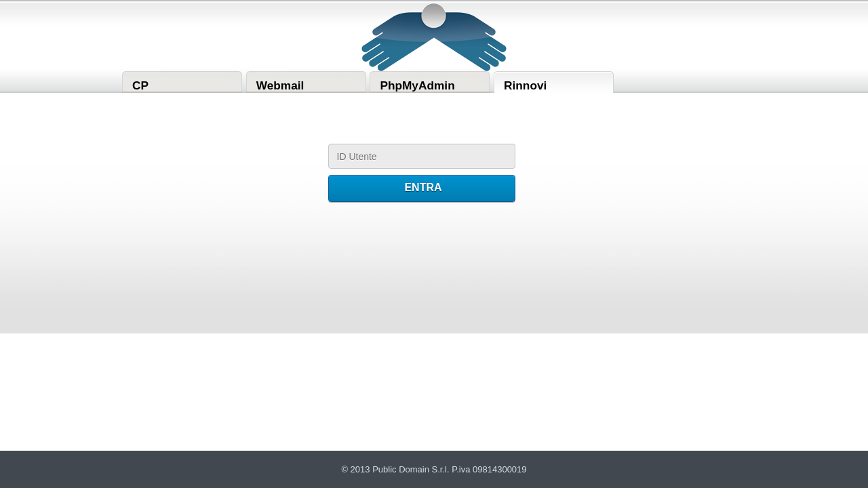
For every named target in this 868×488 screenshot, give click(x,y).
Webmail (280, 85)
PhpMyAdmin (417, 85)
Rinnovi (525, 85)
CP (140, 85)
